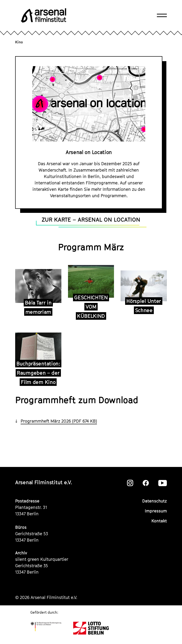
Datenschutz (155, 501)
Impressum (156, 511)
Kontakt (159, 521)
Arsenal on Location (89, 152)
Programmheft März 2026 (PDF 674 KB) (59, 421)
